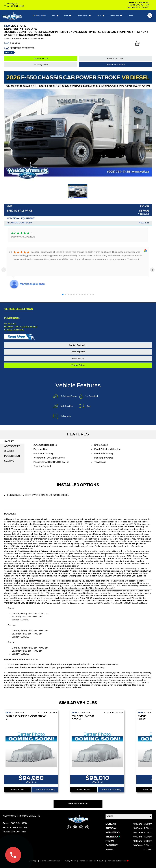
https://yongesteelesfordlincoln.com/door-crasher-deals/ (122, 554)
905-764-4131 (143, 5)
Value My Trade (41, 65)
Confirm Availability (115, 65)
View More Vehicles (78, 804)
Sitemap (33, 861)
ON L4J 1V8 (19, 6)
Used (66, 16)
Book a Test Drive (115, 59)
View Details (18, 790)
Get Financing (78, 359)
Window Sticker (41, 59)
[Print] (137, 43)
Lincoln (131, 16)
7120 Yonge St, (11, 4)
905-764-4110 (142, 7)
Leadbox (124, 861)
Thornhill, (9, 6)
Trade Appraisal (78, 352)
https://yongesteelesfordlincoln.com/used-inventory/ (91, 556)
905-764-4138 (142, 2)
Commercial (114, 16)
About (99, 16)
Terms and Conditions (50, 861)
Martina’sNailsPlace (32, 284)
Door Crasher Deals (39, 16)
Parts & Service (82, 16)
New (54, 16)
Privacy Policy (70, 861)
